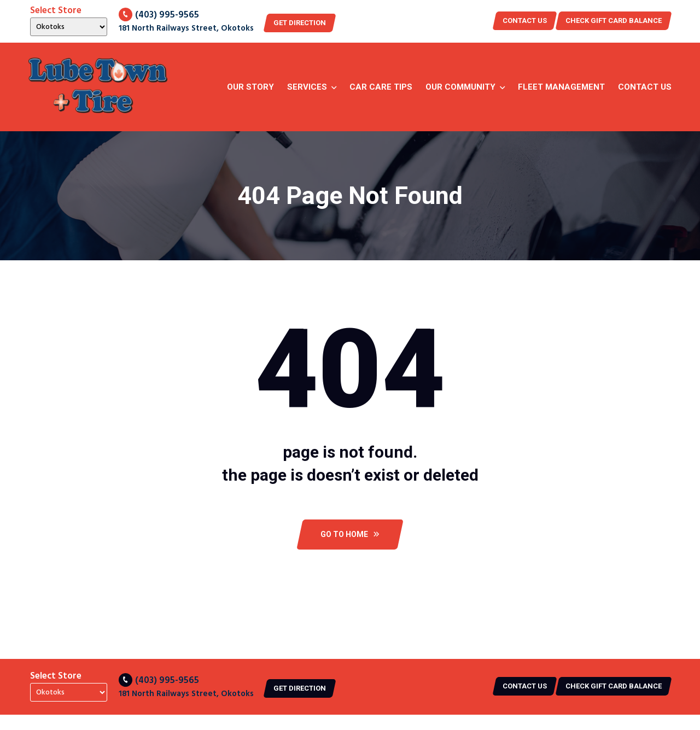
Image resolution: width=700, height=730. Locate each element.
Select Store (56, 11)
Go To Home (350, 534)
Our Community (460, 87)
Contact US (525, 21)
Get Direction (300, 23)
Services (307, 87)
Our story (250, 87)
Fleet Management (561, 87)
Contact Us (645, 87)
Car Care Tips (381, 87)
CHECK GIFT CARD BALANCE (614, 21)
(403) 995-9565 (159, 15)
